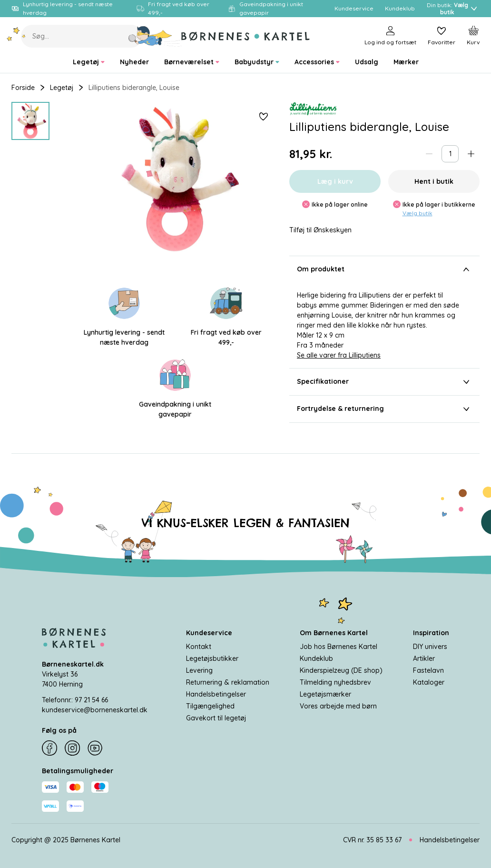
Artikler (424, 658)
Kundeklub (316, 658)
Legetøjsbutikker (212, 658)
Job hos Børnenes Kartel (339, 647)
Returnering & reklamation (228, 682)
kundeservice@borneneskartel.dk (95, 710)
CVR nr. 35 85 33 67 (372, 840)
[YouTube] (95, 748)
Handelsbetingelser (216, 694)
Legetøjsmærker (325, 694)
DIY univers (430, 647)
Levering (199, 670)
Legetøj (62, 88)
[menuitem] (89, 62)
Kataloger (429, 682)
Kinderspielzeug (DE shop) (341, 670)
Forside (23, 88)
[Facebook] (49, 748)
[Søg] (156, 36)
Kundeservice (209, 633)
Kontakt (199, 647)
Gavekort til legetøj (216, 718)
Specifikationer (384, 382)
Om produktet (384, 269)
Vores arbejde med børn (338, 706)
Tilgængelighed (210, 706)
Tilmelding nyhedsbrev (335, 682)
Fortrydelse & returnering (384, 409)
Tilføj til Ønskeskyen (320, 230)
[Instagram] (72, 748)
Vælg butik (417, 213)
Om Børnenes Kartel (334, 633)
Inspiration (431, 633)
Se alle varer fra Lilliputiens (339, 355)
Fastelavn (428, 670)
